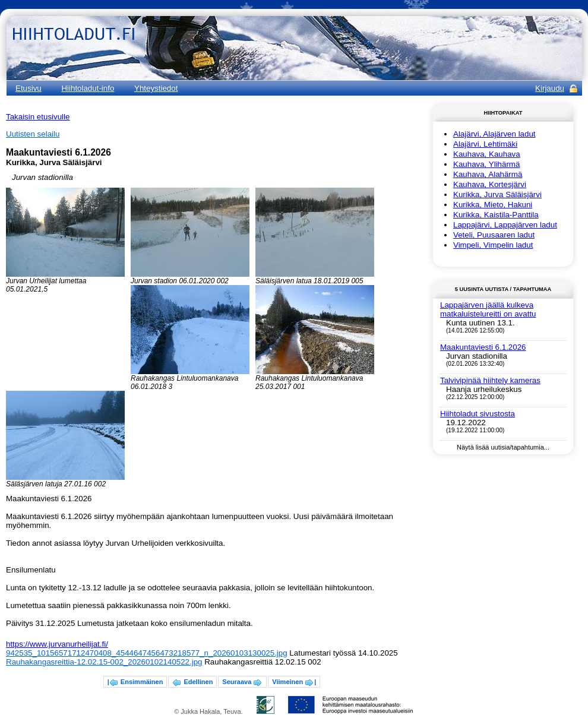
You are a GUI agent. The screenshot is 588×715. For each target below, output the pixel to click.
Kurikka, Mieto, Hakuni (493, 205)
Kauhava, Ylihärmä (486, 164)
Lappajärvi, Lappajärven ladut (505, 225)
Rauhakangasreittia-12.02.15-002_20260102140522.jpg (104, 662)
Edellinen (192, 683)
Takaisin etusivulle (38, 117)
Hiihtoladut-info (88, 88)
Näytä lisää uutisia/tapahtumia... (503, 447)
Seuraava (242, 683)
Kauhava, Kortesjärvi (490, 184)
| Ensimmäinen (135, 683)
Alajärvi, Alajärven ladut (494, 134)
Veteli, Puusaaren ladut (494, 235)
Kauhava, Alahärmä (488, 174)
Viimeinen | (294, 683)
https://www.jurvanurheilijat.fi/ (57, 644)
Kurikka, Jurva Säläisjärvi (497, 194)
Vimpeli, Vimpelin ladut (493, 245)
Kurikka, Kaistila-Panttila (496, 215)
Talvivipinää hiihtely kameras (490, 380)
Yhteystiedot (156, 88)
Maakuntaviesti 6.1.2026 (483, 347)
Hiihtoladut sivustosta (478, 414)
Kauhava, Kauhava (487, 154)
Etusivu (29, 88)
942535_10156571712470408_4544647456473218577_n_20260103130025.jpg (147, 653)
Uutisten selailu (33, 134)
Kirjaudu (550, 88)
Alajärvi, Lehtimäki (485, 144)
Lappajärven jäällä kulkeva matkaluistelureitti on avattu (488, 309)
